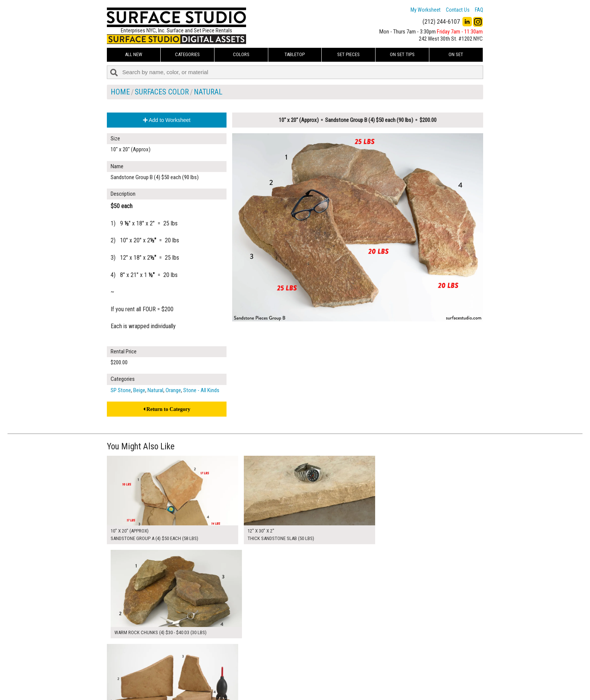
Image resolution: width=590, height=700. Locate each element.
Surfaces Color (162, 92)
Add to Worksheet (167, 120)
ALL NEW (134, 54)
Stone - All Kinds (201, 390)
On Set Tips (402, 54)
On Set (456, 54)
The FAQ (246, 679)
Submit (375, 679)
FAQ (479, 10)
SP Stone (121, 390)
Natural (208, 92)
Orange (173, 390)
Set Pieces (348, 54)
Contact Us (458, 10)
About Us (248, 671)
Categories (187, 54)
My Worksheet (426, 10)
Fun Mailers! (250, 688)
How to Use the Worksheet (266, 662)
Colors (241, 54)
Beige (139, 390)
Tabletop (295, 54)
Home (120, 92)
